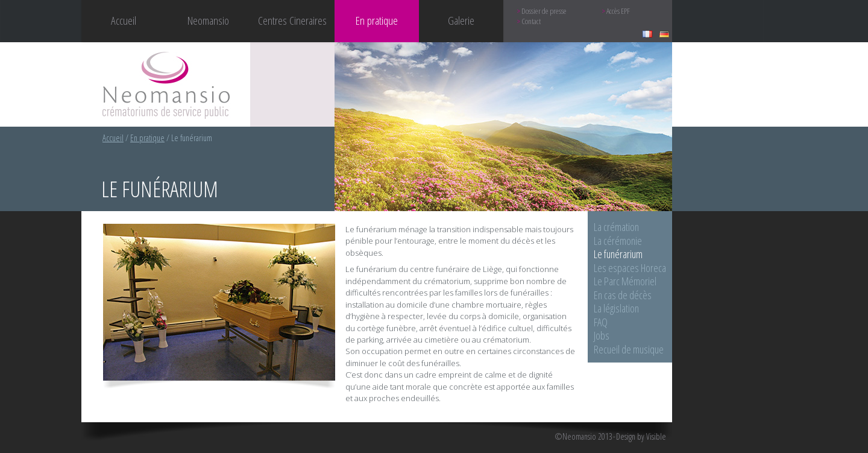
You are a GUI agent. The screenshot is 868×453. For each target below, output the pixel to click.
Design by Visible (641, 437)
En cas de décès (623, 295)
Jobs (602, 335)
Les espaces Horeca (630, 268)
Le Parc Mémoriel (625, 281)
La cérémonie (618, 241)
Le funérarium (618, 254)
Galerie (461, 20)
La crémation (616, 227)
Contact (531, 21)
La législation (616, 308)
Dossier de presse (544, 11)
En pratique (147, 138)
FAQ (601, 322)
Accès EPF (618, 11)
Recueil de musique (629, 349)
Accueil (124, 20)
